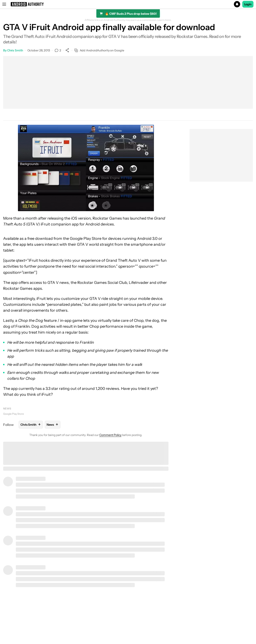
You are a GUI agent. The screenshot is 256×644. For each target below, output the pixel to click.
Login (248, 4)
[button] (128, 4)
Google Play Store (13, 414)
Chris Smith (15, 50)
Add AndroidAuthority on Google (99, 50)
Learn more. (164, 20)
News (7, 409)
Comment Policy (110, 435)
